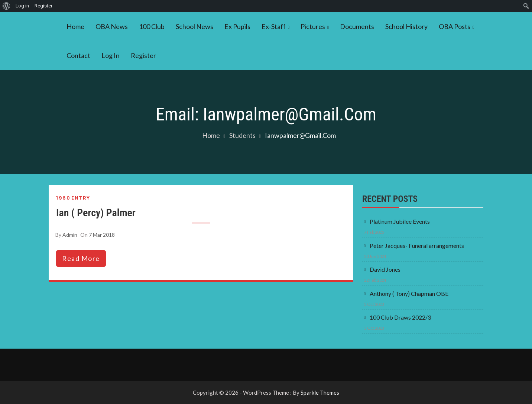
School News (194, 26)
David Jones (385, 269)
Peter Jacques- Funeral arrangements (417, 245)
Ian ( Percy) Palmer (96, 213)
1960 (63, 198)
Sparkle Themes (320, 392)
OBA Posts (455, 26)
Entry (81, 198)
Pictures (313, 26)
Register (143, 55)
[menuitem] (7, 6)
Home (75, 26)
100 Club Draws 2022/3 (400, 317)
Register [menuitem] (43, 6)
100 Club (152, 26)
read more (81, 258)
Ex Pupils (237, 26)
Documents (357, 26)
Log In (111, 55)
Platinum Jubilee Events (400, 221)
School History (406, 26)
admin (70, 235)
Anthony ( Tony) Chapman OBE (409, 293)
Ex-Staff (274, 26)
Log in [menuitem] (22, 6)
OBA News (112, 26)
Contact (78, 55)
